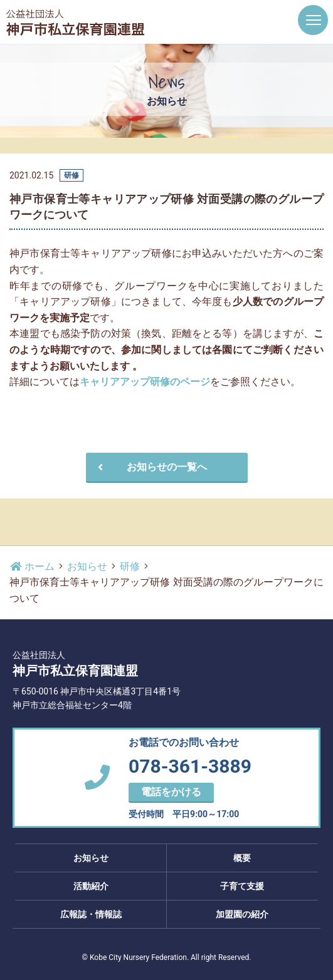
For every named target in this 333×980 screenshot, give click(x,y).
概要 (242, 858)
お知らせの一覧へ (151, 467)
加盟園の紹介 (242, 914)
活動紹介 (91, 886)
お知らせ (87, 566)
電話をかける (171, 792)
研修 (130, 566)
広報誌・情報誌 (91, 914)
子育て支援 (242, 886)
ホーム (32, 566)
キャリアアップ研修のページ (145, 382)
